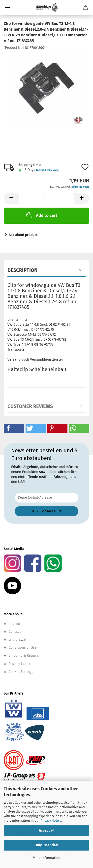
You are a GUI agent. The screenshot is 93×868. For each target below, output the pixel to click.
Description (22, 270)
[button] (11, 198)
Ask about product (23, 235)
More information (46, 858)
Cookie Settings (21, 672)
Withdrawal (17, 640)
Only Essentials (46, 845)
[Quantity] (46, 198)
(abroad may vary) (48, 170)
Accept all (47, 830)
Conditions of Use (23, 648)
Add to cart (41, 215)
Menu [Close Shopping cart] (7, 7)
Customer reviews (30, 406)
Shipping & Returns (24, 656)
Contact (15, 632)
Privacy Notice (51, 821)
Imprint (14, 624)
